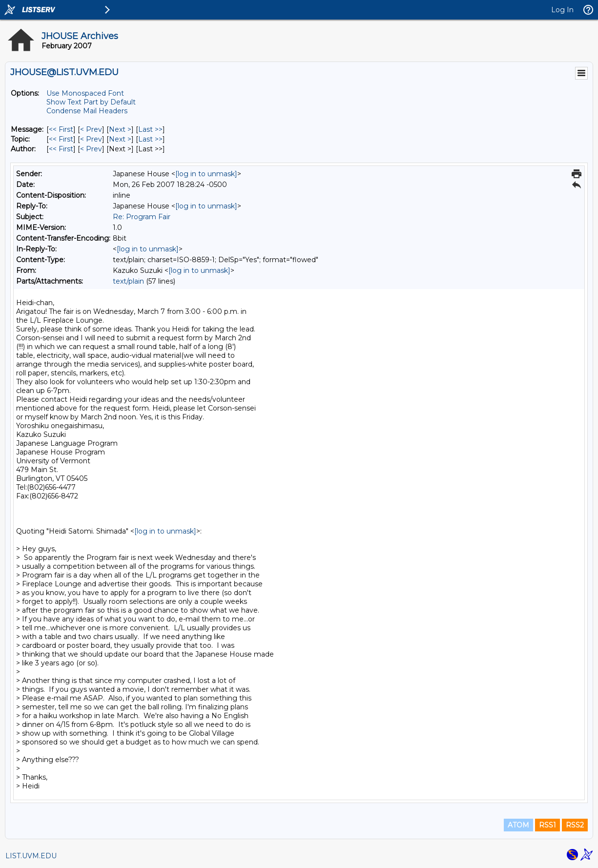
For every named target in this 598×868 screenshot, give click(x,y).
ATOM (518, 825)
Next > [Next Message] (120, 129)
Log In (562, 10)
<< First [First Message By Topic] (61, 139)
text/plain (128, 281)
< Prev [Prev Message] (91, 129)
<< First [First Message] (61, 129)
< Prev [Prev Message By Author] (91, 149)
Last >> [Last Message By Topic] (150, 139)
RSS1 (547, 825)
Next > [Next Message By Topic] (120, 139)
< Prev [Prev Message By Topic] (91, 139)
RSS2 (575, 825)
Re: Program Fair (142, 217)
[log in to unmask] (206, 174)
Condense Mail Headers (87, 111)
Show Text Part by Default (91, 102)
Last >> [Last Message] (150, 129)
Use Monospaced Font (85, 93)
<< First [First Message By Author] (61, 149)
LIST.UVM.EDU (31, 856)
